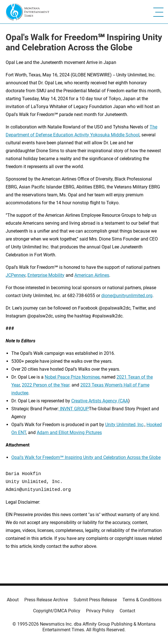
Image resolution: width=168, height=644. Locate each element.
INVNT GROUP (74, 409)
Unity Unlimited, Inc (124, 425)
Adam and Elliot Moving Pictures (69, 432)
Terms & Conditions (142, 600)
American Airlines (92, 275)
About (13, 600)
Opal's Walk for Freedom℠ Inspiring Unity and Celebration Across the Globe (86, 457)
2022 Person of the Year (46, 385)
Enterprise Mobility (46, 275)
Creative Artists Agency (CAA (100, 401)
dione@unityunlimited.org (127, 296)
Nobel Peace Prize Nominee (72, 377)
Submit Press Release (95, 600)
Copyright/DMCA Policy (57, 611)
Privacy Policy (100, 611)
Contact (127, 611)
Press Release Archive (46, 600)
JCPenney (16, 275)
